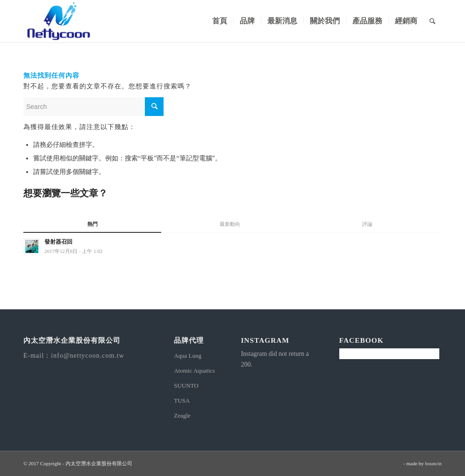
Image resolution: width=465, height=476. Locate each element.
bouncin (433, 463)
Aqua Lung (188, 356)
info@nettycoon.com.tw (88, 356)
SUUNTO (186, 386)
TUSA (182, 400)
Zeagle (182, 415)
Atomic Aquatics (194, 371)
